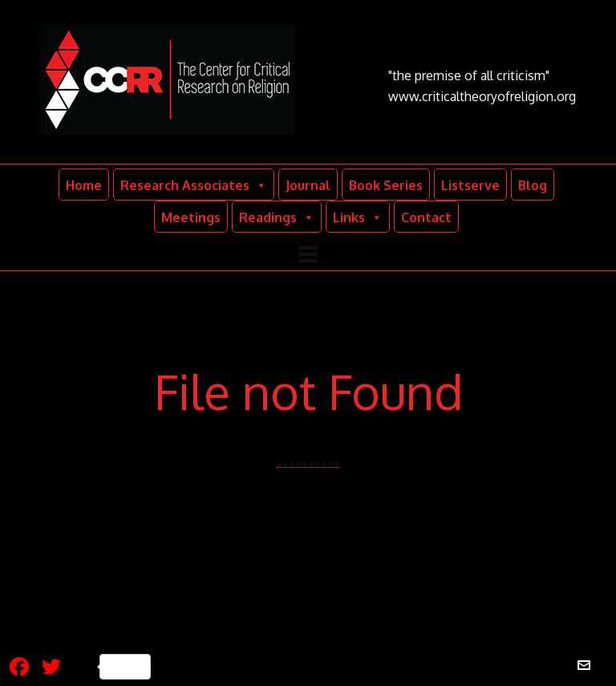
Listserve (470, 185)
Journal (308, 185)
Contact (426, 217)
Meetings (191, 217)
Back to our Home (304, 508)
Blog (533, 185)
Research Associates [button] (194, 185)
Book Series (386, 185)
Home (84, 185)
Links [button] (358, 217)
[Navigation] (308, 254)
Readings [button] (277, 217)
